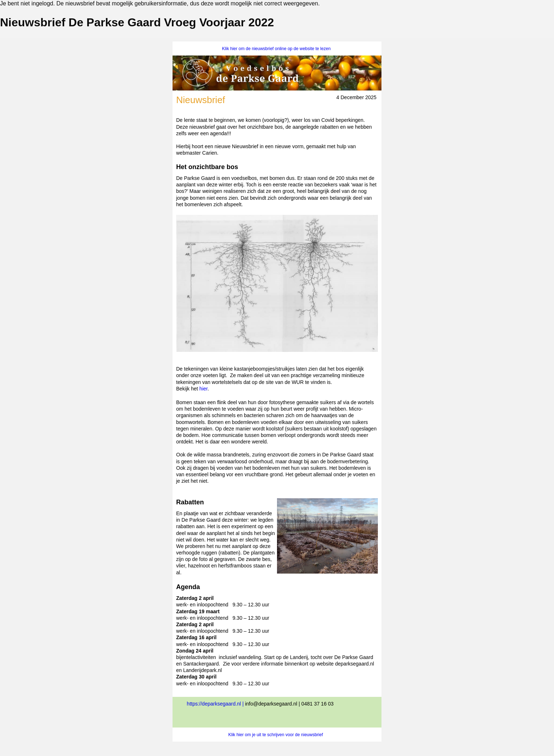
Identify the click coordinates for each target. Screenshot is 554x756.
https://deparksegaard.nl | (216, 704)
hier (204, 389)
